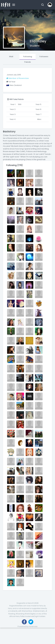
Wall (11, 57)
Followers (44, 57)
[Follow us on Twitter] (31, 622)
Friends (28, 62)
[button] (43, 5)
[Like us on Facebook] (24, 622)
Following (28, 57)
